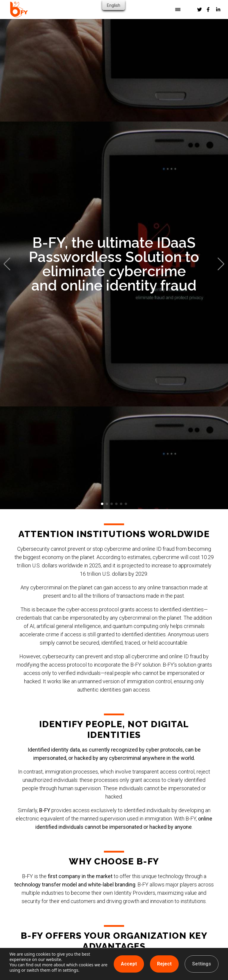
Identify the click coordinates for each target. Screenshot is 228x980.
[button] (102, 504)
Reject (164, 964)
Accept (129, 964)
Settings (202, 964)
